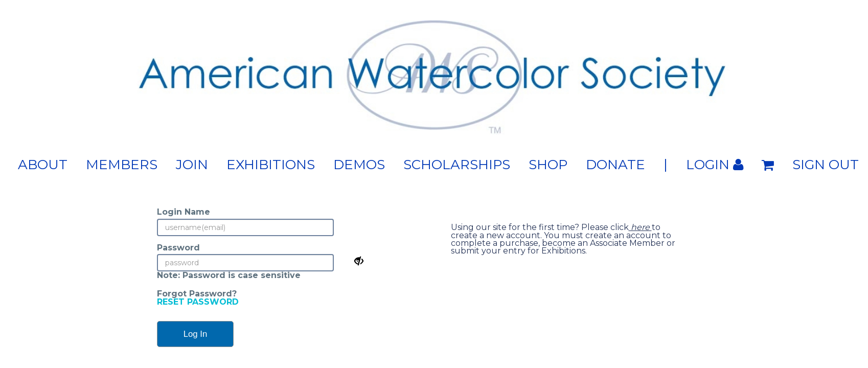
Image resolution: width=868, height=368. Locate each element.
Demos (359, 165)
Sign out (826, 165)
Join (192, 165)
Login (715, 165)
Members (122, 165)
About (43, 165)
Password (178, 248)
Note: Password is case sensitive (229, 275)
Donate (615, 165)
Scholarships (457, 165)
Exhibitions (271, 165)
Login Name (184, 212)
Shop (548, 165)
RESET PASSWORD (198, 302)
